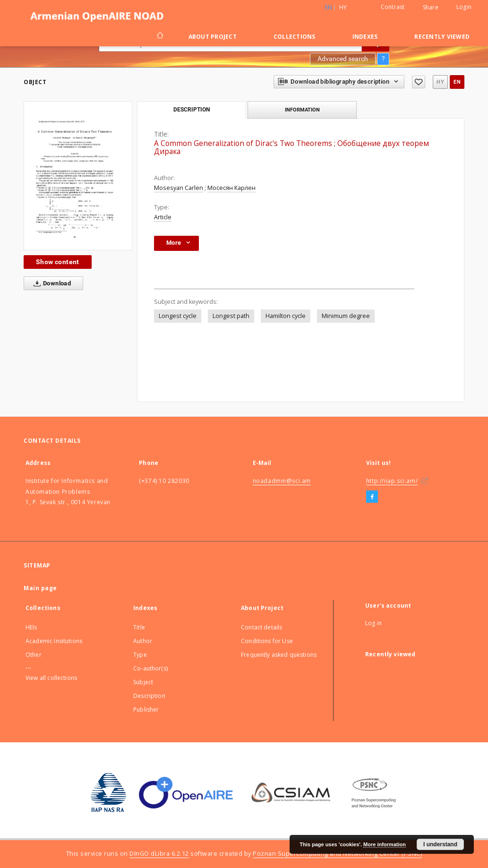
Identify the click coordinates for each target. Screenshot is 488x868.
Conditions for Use (267, 641)
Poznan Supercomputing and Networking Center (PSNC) (337, 854)
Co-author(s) (150, 668)
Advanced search (343, 59)
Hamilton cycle (286, 316)
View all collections (51, 678)
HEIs (31, 627)
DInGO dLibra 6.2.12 (159, 854)
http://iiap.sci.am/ (392, 481)
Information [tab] (302, 110)
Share (431, 8)
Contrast (393, 7)
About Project (213, 37)
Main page (40, 588)
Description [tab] (192, 110)
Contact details (261, 627)
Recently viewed (442, 37)
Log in (373, 623)
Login (464, 7)
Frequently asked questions (279, 655)
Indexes (365, 37)
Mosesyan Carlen (179, 188)
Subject (143, 682)
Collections (295, 37)
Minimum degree (346, 316)
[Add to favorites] (419, 82)
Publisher (146, 709)
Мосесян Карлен (231, 188)
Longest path (231, 316)
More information (385, 844)
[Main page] (159, 36)
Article (163, 217)
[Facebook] (372, 497)
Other (34, 655)
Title (139, 627)
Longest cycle (178, 316)
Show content (58, 262)
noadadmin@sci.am (282, 481)
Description (149, 696)
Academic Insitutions (54, 641)
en (457, 82)
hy (343, 7)
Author (143, 641)
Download (50, 284)
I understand (440, 844)
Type (140, 655)
